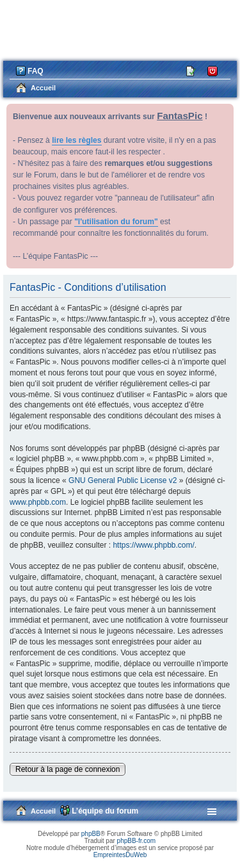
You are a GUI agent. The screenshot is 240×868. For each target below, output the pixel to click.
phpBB (91, 834)
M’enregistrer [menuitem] (191, 70)
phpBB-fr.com (137, 841)
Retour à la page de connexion (68, 769)
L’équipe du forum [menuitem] (105, 811)
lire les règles (76, 140)
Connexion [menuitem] (213, 70)
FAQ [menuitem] (36, 71)
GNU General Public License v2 (123, 480)
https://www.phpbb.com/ (153, 545)
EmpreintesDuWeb (120, 855)
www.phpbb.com (38, 502)
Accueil (43, 811)
